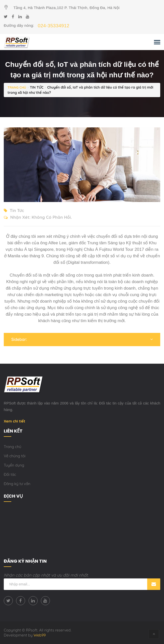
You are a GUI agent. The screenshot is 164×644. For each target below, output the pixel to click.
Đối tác (10, 474)
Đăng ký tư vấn (17, 484)
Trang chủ (13, 447)
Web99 (40, 635)
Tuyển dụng (14, 465)
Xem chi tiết (14, 421)
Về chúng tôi (15, 456)
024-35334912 (54, 26)
